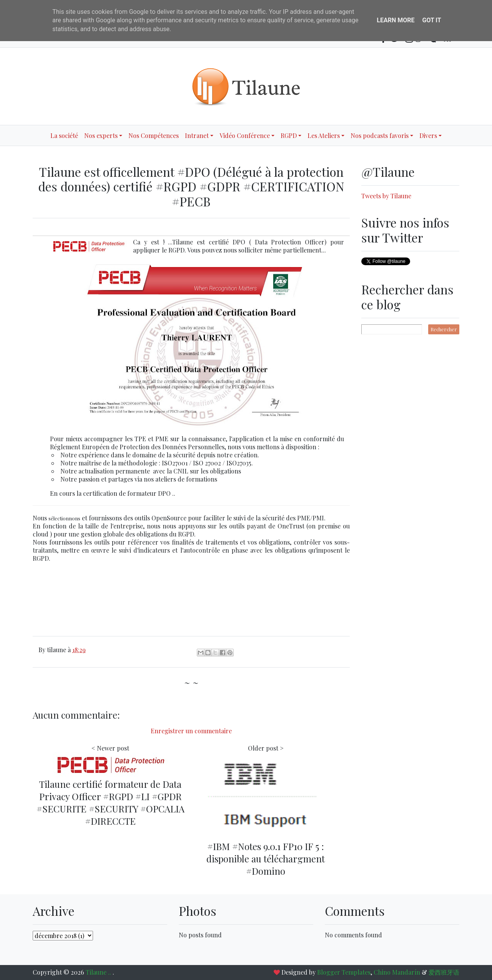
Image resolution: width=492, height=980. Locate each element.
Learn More (396, 20)
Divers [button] (428, 135)
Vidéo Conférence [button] (245, 135)
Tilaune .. (99, 972)
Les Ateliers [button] (324, 135)
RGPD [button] (289, 135)
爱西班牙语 (444, 972)
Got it (431, 20)
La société (64, 135)
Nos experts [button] (101, 135)
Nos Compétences (154, 135)
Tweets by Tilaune (386, 196)
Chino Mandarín (397, 972)
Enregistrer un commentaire (191, 731)
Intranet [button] (197, 135)
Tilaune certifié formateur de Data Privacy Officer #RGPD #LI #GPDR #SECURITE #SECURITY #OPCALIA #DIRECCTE (111, 802)
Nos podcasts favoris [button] (380, 135)
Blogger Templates (344, 972)
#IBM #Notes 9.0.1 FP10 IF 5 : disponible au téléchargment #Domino (266, 859)
